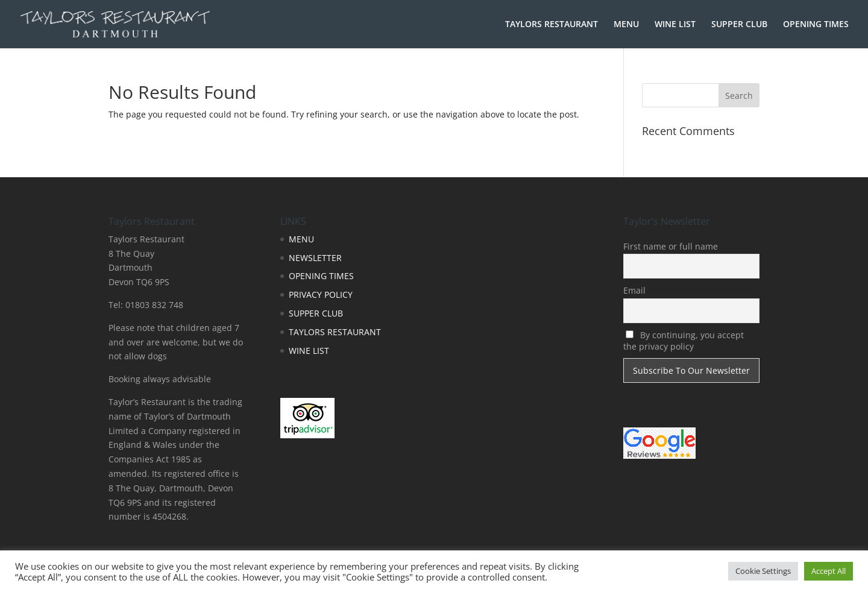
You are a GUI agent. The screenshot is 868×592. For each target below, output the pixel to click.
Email (634, 290)
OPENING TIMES (816, 25)
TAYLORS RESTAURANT (552, 25)
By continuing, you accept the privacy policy (684, 341)
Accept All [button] (829, 571)
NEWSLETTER (315, 258)
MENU (626, 25)
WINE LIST (675, 25)
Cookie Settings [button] (763, 571)
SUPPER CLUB (739, 25)
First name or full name (671, 246)
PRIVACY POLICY (321, 294)
